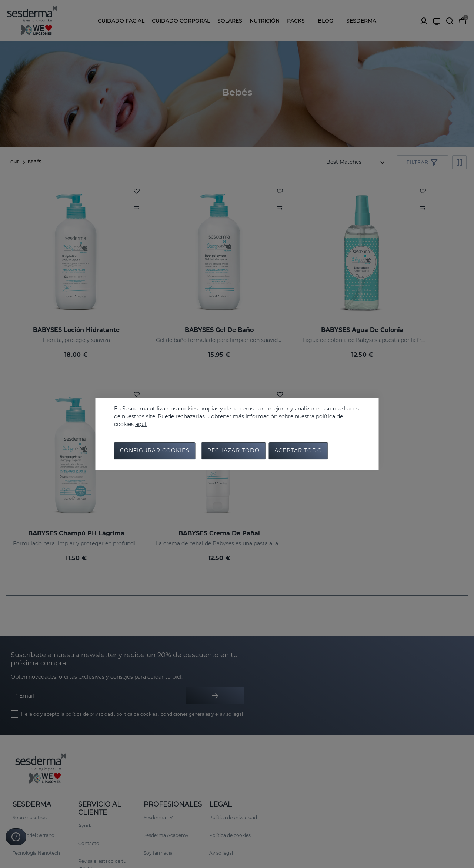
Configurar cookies (155, 452)
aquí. (141, 423)
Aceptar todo (298, 452)
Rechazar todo (234, 452)
